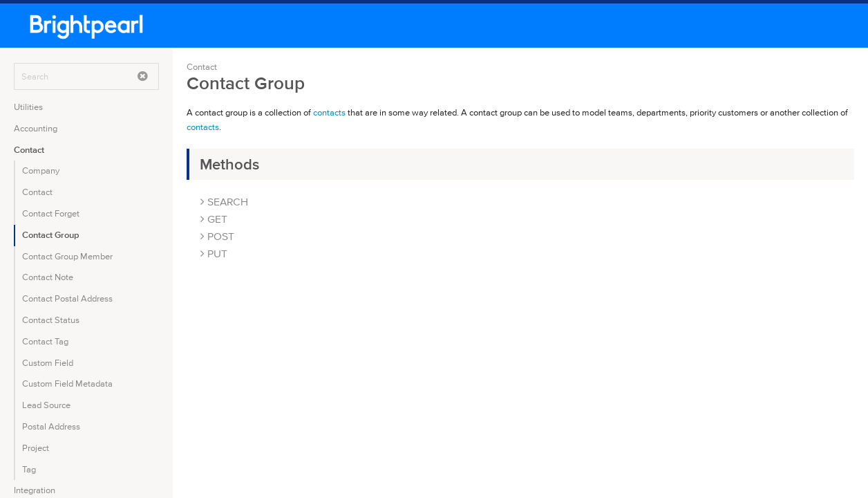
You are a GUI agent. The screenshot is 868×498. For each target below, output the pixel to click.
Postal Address (51, 426)
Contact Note (48, 277)
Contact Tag (45, 341)
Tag (29, 469)
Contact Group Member (67, 256)
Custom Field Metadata (67, 384)
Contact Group (51, 235)
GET (214, 219)
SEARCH (224, 202)
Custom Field (48, 363)
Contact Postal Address (67, 298)
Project (36, 448)
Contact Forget (51, 213)
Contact (29, 150)
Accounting (36, 128)
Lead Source (46, 405)
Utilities (28, 107)
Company (41, 170)
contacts (329, 112)
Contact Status (51, 320)
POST (217, 236)
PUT (214, 253)
